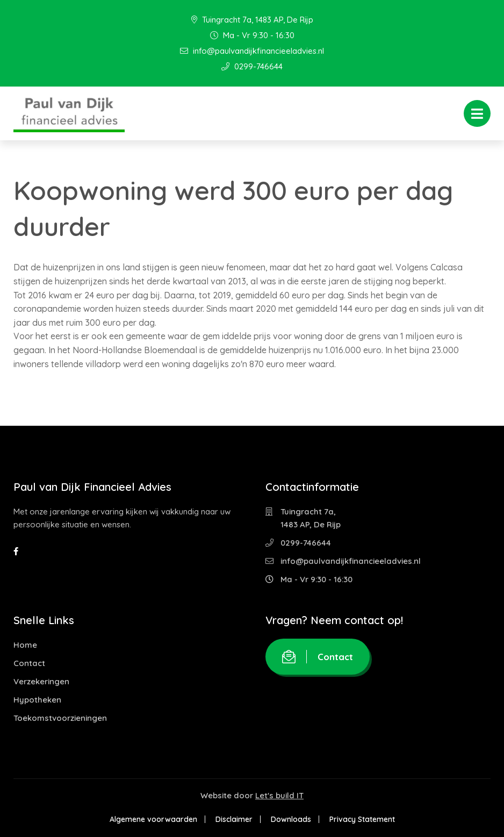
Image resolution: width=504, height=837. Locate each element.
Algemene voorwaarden (153, 819)
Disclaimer (234, 819)
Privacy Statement (362, 819)
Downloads (291, 819)
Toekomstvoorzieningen (60, 718)
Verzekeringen (41, 681)
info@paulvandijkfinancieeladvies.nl (252, 51)
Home (25, 645)
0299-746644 (252, 66)
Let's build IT (279, 795)
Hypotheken (37, 700)
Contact (29, 663)
